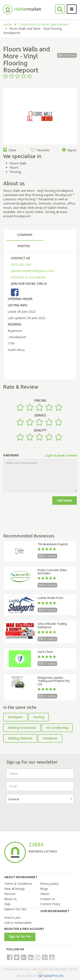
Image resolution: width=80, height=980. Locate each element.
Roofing (39, 717)
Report (69, 150)
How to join (12, 918)
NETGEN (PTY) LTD (51, 976)
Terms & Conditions (18, 884)
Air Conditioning (57, 728)
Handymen (50, 738)
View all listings (15, 889)
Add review (65, 500)
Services (10, 894)
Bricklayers (15, 717)
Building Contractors (22, 728)
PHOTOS (24, 246)
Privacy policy (49, 884)
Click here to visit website (28, 277)
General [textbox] (14, 799)
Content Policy (50, 904)
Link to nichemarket (18, 923)
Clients (45, 894)
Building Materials (20, 738)
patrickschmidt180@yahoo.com (33, 271)
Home (8, 24)
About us (10, 899)
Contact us (48, 899)
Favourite (40, 150)
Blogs (44, 889)
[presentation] (39, 815)
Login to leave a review (61, 455)
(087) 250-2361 (21, 264)
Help (7, 904)
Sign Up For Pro (20, 936)
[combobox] (40, 799)
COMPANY (25, 235)
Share (10, 150)
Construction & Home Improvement (44, 24)
